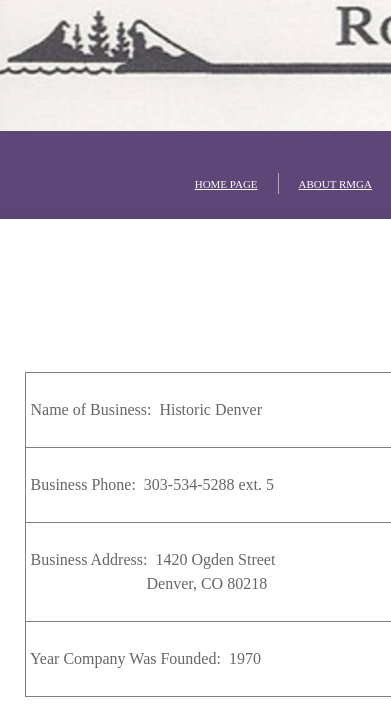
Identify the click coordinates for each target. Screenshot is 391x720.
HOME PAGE (226, 184)
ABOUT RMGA (335, 184)
